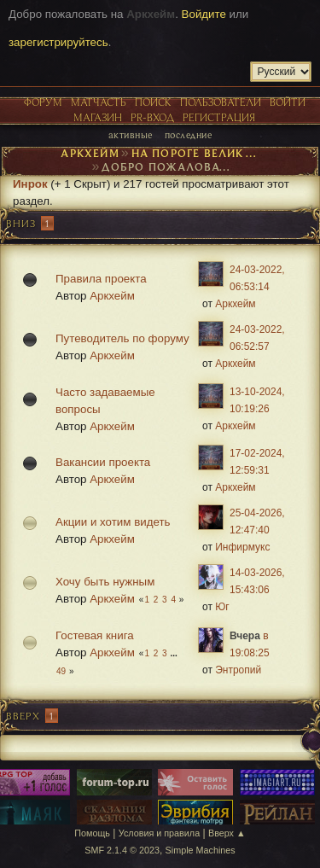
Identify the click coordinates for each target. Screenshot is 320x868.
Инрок (30, 184)
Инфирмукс (242, 547)
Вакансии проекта (103, 462)
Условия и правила (159, 833)
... (173, 653)
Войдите (204, 14)
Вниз (21, 223)
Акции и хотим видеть (113, 522)
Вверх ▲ (227, 833)
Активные (131, 134)
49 (61, 671)
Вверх (23, 716)
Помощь (92, 833)
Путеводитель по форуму (122, 338)
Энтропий (238, 670)
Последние (188, 134)
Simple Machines (201, 850)
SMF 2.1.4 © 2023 (122, 850)
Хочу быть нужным (105, 582)
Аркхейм (112, 296)
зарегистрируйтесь (58, 42)
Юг (222, 607)
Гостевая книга (95, 635)
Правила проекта (101, 279)
